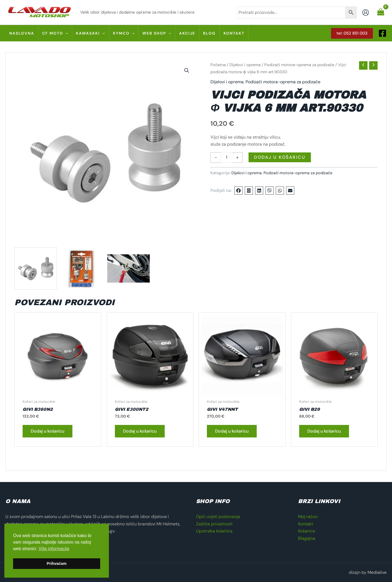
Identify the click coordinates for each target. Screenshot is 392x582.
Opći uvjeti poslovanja (218, 517)
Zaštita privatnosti (214, 524)
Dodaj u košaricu (280, 157)
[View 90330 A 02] (128, 268)
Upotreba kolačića (214, 531)
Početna (218, 65)
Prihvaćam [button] (57, 563)
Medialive (377, 572)
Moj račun (308, 517)
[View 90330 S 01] (36, 268)
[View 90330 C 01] (82, 268)
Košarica (307, 531)
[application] (66, 33)
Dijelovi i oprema (245, 65)
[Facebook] (382, 33)
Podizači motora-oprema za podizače (299, 65)
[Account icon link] (366, 13)
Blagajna (307, 538)
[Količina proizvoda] (226, 158)
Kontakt (306, 524)
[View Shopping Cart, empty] (381, 12)
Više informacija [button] (54, 549)
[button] (352, 33)
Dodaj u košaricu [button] (48, 431)
